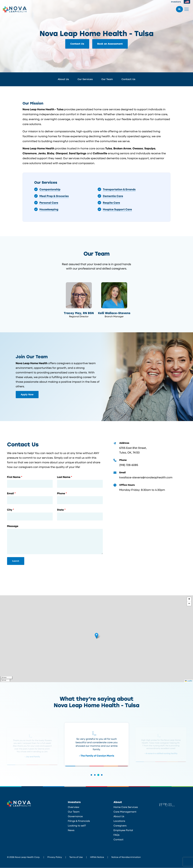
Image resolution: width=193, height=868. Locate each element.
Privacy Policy (55, 857)
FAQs (116, 835)
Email (11, 494)
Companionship (50, 189)
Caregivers (120, 826)
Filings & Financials (79, 821)
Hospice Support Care (117, 209)
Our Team (107, 79)
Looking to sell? (77, 826)
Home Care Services (126, 807)
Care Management (125, 812)
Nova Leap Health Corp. (15, 9)
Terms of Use (76, 857)
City (10, 510)
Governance (75, 816)
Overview (74, 807)
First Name (14, 477)
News (71, 830)
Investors (176, 2)
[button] (96, 636)
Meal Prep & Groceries (54, 196)
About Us (63, 79)
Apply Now (27, 395)
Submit (16, 561)
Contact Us (77, 44)
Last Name (64, 477)
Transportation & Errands (119, 189)
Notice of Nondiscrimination (126, 857)
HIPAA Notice (97, 857)
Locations (119, 821)
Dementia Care (113, 196)
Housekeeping (49, 209)
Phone (61, 494)
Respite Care (112, 203)
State (60, 510)
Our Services (85, 79)
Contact (118, 840)
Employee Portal (123, 830)
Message (13, 526)
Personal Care (49, 203)
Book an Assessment (110, 44)
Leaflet (189, 681)
